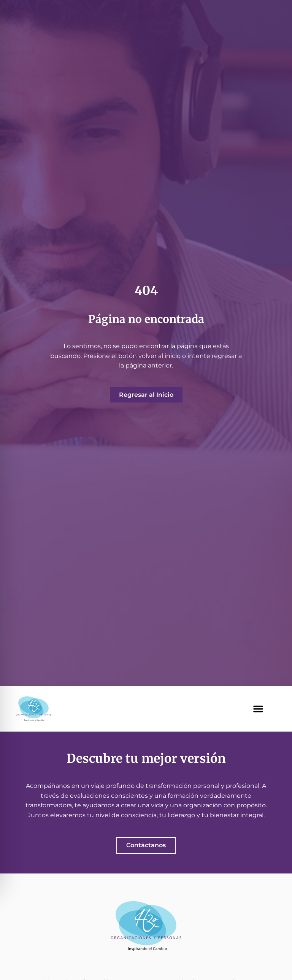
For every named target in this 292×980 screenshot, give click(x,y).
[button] (258, 709)
